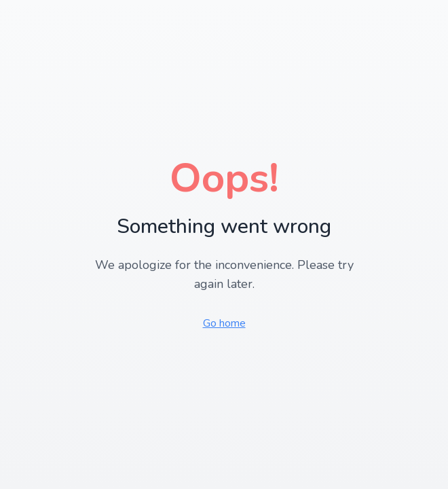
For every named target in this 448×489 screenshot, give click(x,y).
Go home (224, 323)
